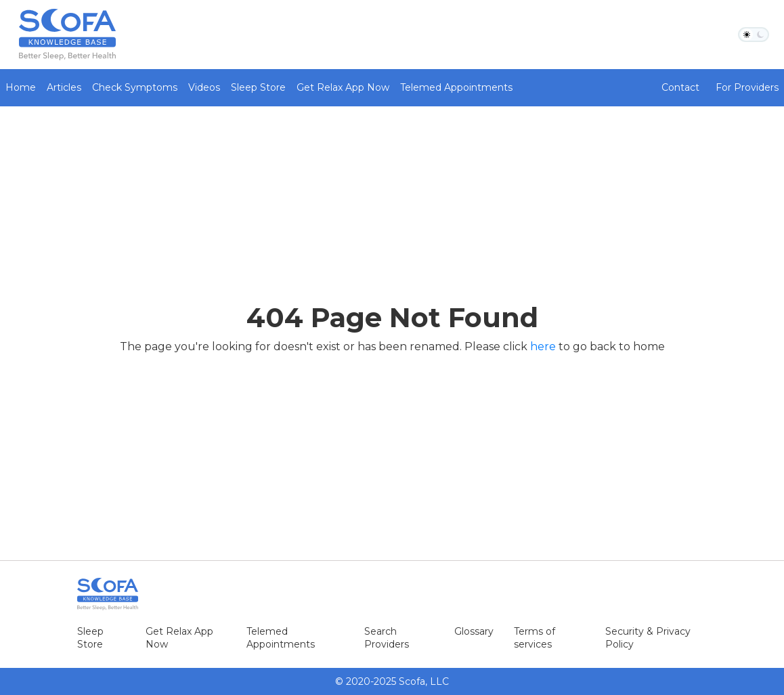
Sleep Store (258, 87)
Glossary (474, 631)
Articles (64, 87)
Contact (680, 87)
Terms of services (535, 638)
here (543, 346)
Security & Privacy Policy (648, 638)
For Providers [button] (747, 87)
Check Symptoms (135, 87)
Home (21, 87)
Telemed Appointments (456, 87)
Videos (204, 87)
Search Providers (387, 638)
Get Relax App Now (343, 87)
